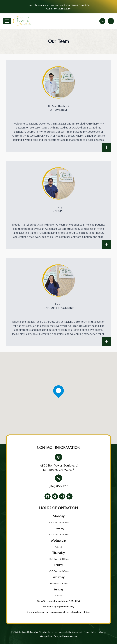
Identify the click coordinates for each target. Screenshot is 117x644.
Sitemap (103, 632)
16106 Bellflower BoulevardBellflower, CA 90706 (58, 468)
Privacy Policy (90, 632)
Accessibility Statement (71, 632)
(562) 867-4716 (58, 486)
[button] (7, 21)
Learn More (64, 9)
